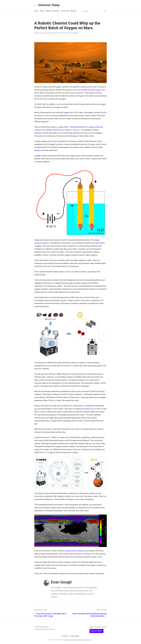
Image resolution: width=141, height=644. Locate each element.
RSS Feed (73, 11)
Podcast (48, 11)
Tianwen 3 (79, 554)
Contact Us (65, 636)
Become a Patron (96, 631)
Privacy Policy (75, 636)
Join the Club (65, 11)
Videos (42, 11)
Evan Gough (40, 33)
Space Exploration (73, 33)
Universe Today (47, 5)
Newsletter (56, 11)
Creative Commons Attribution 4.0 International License (78, 640)
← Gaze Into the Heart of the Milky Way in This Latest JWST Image (50, 615)
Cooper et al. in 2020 (92, 409)
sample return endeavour (75, 551)
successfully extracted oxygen (89, 90)
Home (36, 11)
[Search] (105, 11)
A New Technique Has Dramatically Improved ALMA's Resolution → (89, 615)
